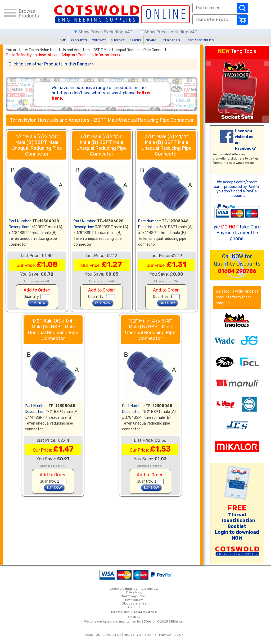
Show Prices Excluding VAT (104, 32)
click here (237, 159)
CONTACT (99, 40)
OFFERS (135, 40)
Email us (134, 617)
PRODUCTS (79, 40)
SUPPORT (118, 40)
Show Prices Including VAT (168, 32)
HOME (62, 40)
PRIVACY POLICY (171, 635)
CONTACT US (112, 635)
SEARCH (152, 40)
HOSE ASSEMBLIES (200, 40)
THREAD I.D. (172, 40)
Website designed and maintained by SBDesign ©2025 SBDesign (134, 621)
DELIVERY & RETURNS (140, 635)
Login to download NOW (237, 535)
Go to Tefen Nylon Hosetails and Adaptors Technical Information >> (63, 55)
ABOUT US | (94, 635)
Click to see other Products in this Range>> (51, 64)
